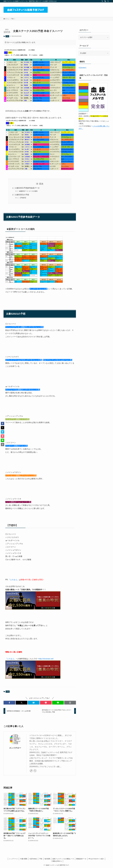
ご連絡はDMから (56, 861)
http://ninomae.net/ (46, 659)
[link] (31, 771)
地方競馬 (47, 859)
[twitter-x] (102, 1)
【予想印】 (23, 198)
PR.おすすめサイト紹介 (96, 859)
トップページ (13, 859)
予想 (7, 36)
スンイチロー (15, 748)
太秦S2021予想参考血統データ (27, 188)
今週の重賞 (24, 859)
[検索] (108, 1)
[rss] (105, 1)
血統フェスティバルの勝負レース (63, 859)
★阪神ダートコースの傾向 (28, 191)
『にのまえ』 (14, 580)
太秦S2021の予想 (22, 195)
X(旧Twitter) (33, 859)
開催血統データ (81, 859)
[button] (9, 703)
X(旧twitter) (82, 68)
